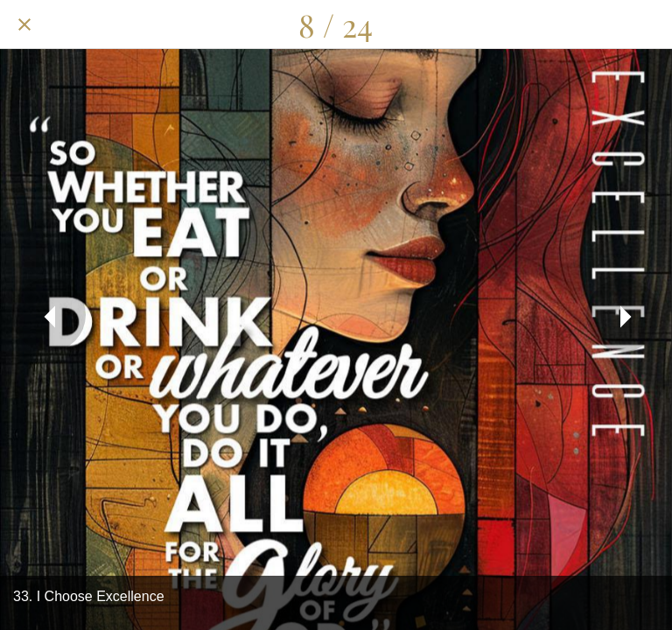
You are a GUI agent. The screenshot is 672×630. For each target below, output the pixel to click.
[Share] (556, 24)
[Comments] (602, 24)
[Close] (24, 24)
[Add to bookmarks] (647, 24)
